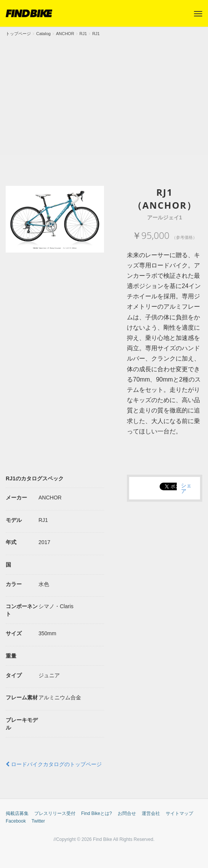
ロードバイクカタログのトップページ (54, 764)
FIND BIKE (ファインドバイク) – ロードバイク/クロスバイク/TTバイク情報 (29, 13)
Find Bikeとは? (97, 813)
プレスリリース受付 (55, 813)
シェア (186, 488)
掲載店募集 (17, 813)
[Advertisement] (104, 94)
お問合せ (127, 813)
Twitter (38, 821)
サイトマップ (179, 813)
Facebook (16, 821)
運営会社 (151, 813)
